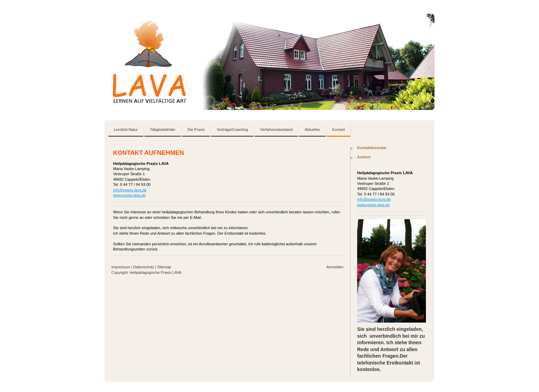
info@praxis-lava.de (130, 190)
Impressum (121, 267)
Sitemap (164, 267)
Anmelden (335, 267)
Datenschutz (144, 267)
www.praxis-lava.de (129, 195)
